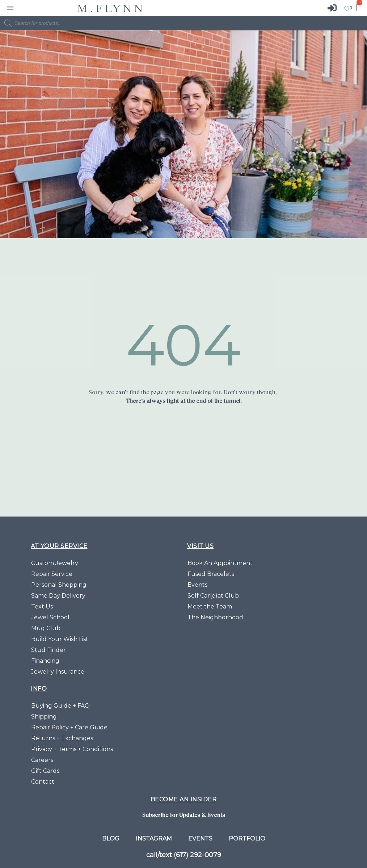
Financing (45, 661)
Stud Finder (48, 650)
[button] (10, 8)
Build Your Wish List (60, 639)
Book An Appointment (220, 563)
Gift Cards (45, 771)
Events (197, 585)
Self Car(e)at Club (213, 596)
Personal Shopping (59, 585)
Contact (43, 782)
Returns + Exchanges (62, 738)
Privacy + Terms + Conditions (72, 749)
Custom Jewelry (55, 563)
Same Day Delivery (58, 596)
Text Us (42, 606)
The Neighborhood (215, 617)
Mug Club (46, 628)
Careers (42, 760)
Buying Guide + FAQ (60, 706)
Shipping (44, 717)
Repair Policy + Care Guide (69, 727)
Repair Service (52, 574)
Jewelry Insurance (58, 672)
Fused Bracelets (211, 574)
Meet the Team (210, 606)
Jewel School (50, 617)
